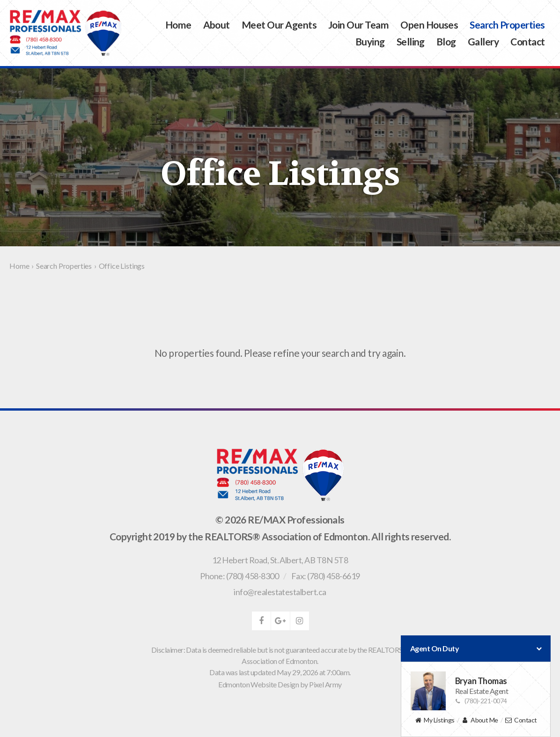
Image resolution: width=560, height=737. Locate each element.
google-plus (280, 621)
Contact (527, 41)
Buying (370, 41)
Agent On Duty (476, 649)
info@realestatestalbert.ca (280, 592)
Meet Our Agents (279, 25)
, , (280, 560)
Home (178, 25)
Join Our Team (358, 25)
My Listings (434, 720)
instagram (300, 621)
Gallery (483, 41)
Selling (411, 41)
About (217, 25)
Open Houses (429, 25)
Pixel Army (325, 684)
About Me (480, 720)
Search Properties (507, 25)
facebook (261, 621)
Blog (446, 41)
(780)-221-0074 (481, 701)
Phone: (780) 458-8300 (239, 576)
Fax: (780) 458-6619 (326, 576)
